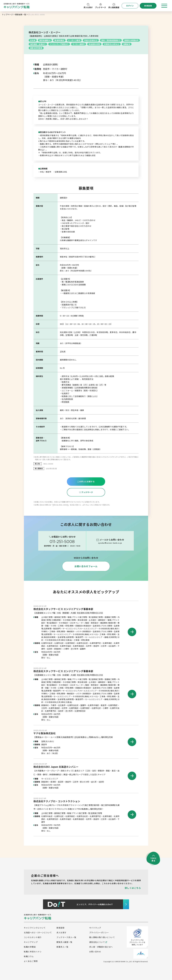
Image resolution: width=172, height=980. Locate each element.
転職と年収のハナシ (33, 952)
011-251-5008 (62, 542)
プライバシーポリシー (99, 932)
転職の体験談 (30, 947)
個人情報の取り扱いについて (102, 937)
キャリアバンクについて (35, 928)
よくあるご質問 (31, 961)
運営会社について (98, 942)
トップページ (7, 14)
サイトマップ (95, 928)
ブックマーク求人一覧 (66, 937)
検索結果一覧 (21, 14)
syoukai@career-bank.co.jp (110, 543)
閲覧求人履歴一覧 (64, 942)
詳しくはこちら (133, 888)
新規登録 (60, 928)
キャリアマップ (31, 942)
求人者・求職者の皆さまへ (101, 947)
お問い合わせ (95, 952)
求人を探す (88, 6)
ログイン (130, 6)
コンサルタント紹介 (33, 937)
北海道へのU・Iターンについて (38, 932)
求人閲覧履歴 (114, 6)
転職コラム (29, 956)
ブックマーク (101, 6)
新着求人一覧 (62, 947)
